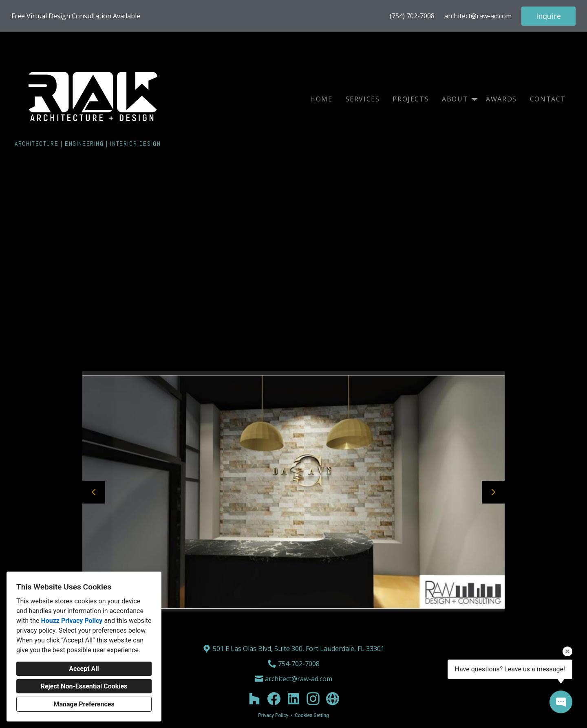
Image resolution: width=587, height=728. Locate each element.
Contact (548, 99)
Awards (501, 99)
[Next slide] (493, 492)
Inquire (548, 16)
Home (321, 99)
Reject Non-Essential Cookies (84, 686)
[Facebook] (274, 699)
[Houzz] (254, 699)
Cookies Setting (312, 715)
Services (363, 99)
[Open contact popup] (561, 702)
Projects (411, 99)
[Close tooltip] (567, 651)
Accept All (84, 669)
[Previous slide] (94, 492)
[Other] (333, 699)
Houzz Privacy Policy (72, 621)
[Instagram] (313, 699)
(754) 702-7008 (412, 16)
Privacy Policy (273, 715)
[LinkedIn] (293, 699)
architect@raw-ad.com (478, 16)
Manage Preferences (84, 704)
